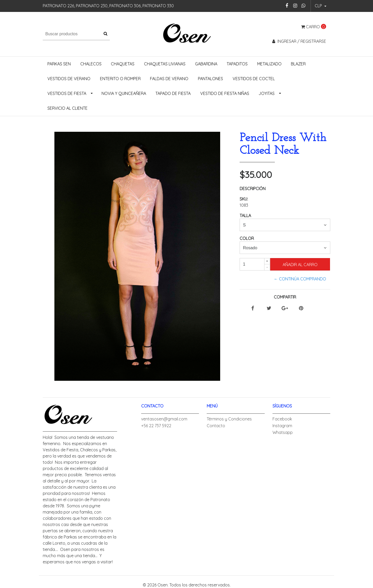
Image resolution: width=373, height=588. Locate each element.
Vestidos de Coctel (254, 79)
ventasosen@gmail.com (164, 419)
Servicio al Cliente (67, 108)
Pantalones (210, 79)
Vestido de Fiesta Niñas (225, 93)
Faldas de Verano (169, 79)
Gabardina (206, 64)
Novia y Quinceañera (124, 93)
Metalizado (269, 64)
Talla (245, 216)
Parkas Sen (59, 64)
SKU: (244, 199)
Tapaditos (237, 64)
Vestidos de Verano (69, 79)
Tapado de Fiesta (173, 93)
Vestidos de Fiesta (67, 93)
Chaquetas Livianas (165, 64)
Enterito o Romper (120, 79)
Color (247, 238)
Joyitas (267, 93)
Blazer (298, 64)
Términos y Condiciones (229, 419)
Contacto (216, 426)
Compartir (285, 297)
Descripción (253, 189)
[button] (321, 6)
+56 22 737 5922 (156, 426)
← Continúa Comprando (300, 279)
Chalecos (91, 64)
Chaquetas (123, 64)
